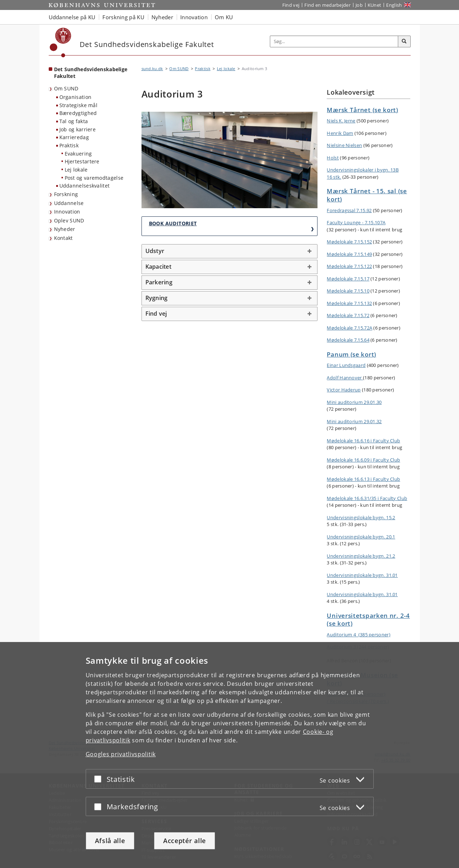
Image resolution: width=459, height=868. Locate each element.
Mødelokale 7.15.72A (349, 328)
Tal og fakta (74, 121)
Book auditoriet (173, 223)
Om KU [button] (224, 17)
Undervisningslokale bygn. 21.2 (361, 556)
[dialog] (229, 755)
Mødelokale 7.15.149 (349, 254)
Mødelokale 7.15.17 (348, 279)
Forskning (66, 194)
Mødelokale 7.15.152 (349, 242)
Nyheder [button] (162, 17)
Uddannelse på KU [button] (72, 17)
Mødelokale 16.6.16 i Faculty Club (363, 441)
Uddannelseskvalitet (85, 186)
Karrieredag (74, 137)
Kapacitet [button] (158, 267)
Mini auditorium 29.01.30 (354, 402)
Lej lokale (76, 170)
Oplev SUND (69, 220)
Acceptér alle (185, 841)
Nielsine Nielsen (344, 145)
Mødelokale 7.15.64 (348, 340)
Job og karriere (78, 129)
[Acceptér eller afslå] (100, 779)
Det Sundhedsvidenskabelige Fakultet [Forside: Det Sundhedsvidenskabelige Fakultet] (91, 73)
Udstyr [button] (155, 251)
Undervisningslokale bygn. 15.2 (361, 517)
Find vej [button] (156, 314)
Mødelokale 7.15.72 (348, 315)
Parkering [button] (159, 282)
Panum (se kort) (351, 354)
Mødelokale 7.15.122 (349, 266)
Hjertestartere (82, 161)
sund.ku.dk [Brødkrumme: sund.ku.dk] (152, 69)
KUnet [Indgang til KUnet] (375, 5)
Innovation (67, 212)
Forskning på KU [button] (123, 17)
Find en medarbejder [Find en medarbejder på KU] (327, 5)
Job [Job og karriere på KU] (359, 5)
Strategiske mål (79, 105)
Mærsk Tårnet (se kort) (362, 110)
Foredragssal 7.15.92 (349, 210)
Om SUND (66, 88)
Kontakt (63, 238)
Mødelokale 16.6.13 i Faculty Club (363, 479)
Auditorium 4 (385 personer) (358, 635)
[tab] (230, 251)
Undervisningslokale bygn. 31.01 (362, 575)
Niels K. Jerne (341, 121)
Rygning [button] (157, 298)
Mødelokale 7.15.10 (348, 291)
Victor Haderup (344, 390)
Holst (333, 158)
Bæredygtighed (78, 113)
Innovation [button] (194, 17)
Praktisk (69, 145)
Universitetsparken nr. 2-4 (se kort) (368, 620)
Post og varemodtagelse (94, 178)
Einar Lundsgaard (346, 365)
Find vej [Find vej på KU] (291, 5)
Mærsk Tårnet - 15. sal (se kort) (367, 195)
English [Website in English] (394, 5)
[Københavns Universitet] (61, 43)
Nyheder (65, 229)
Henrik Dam (340, 133)
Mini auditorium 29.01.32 (354, 421)
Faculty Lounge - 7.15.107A (356, 222)
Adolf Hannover (345, 378)
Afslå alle (110, 841)
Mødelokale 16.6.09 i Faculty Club (363, 460)
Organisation (76, 97)
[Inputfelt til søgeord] (334, 41)
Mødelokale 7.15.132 (349, 303)
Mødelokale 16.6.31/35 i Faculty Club (367, 498)
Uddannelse (69, 203)
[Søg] (404, 42)
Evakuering (78, 154)
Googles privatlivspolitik (121, 754)
